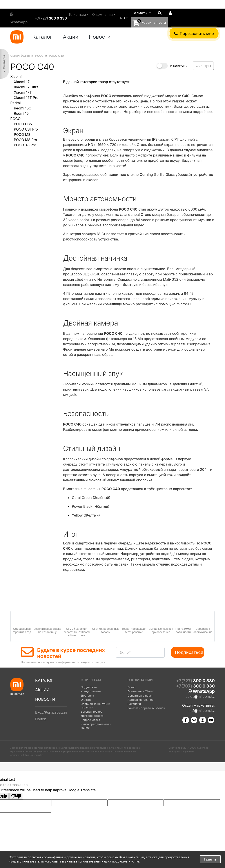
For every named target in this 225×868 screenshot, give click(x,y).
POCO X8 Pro (25, 145)
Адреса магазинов (140, 700)
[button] (142, 13)
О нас (131, 687)
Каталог (42, 37)
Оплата (86, 700)
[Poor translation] (16, 796)
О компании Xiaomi (141, 691)
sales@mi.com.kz (200, 697)
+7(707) (195, 686)
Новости (100, 37)
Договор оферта (92, 716)
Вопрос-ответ (90, 720)
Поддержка (89, 687)
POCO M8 (22, 135)
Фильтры (4, 62)
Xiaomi (16, 76)
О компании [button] (102, 15)
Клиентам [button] (77, 15)
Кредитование (91, 691)
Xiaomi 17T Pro (26, 98)
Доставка (87, 695)
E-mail (125, 652)
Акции (71, 37)
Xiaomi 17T (23, 92)
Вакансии (134, 704)
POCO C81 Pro (26, 129)
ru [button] (123, 18)
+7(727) (51, 18)
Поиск (41, 719)
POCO (15, 119)
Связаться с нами (140, 695)
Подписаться (189, 652)
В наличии (179, 66)
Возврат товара (92, 712)
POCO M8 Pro (25, 140)
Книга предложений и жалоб (96, 726)
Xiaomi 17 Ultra (26, 87)
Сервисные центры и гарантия (95, 706)
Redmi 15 (21, 113)
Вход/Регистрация (51, 712)
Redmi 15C (23, 108)
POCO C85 (23, 124)
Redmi (15, 103)
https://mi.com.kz (33, 755)
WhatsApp (19, 18)
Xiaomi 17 (22, 82)
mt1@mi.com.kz (202, 711)
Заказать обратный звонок (146, 708)
